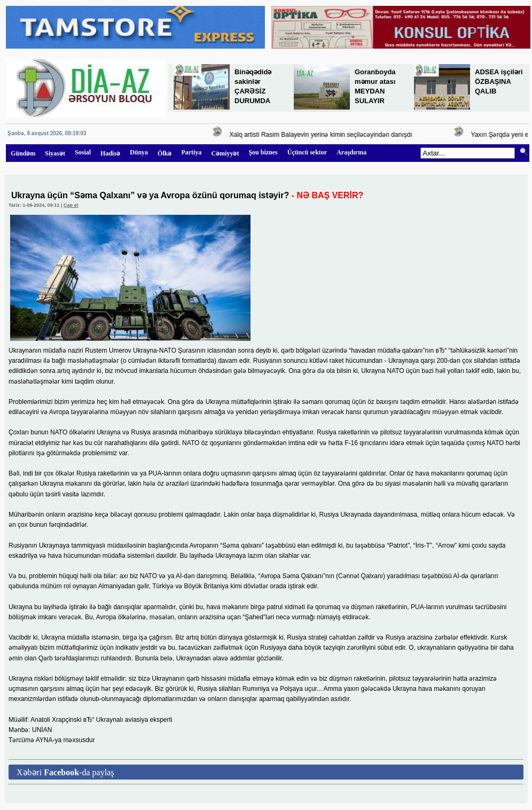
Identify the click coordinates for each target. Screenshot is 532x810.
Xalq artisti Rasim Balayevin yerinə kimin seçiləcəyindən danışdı (323, 135)
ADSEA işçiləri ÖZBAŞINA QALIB (499, 81)
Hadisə (110, 153)
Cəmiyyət (225, 153)
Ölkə (165, 153)
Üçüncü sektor (307, 152)
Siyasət (55, 153)
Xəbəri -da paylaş (65, 772)
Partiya (191, 152)
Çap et (71, 205)
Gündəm (23, 153)
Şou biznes (263, 152)
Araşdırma (351, 152)
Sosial (83, 152)
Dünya (139, 152)
